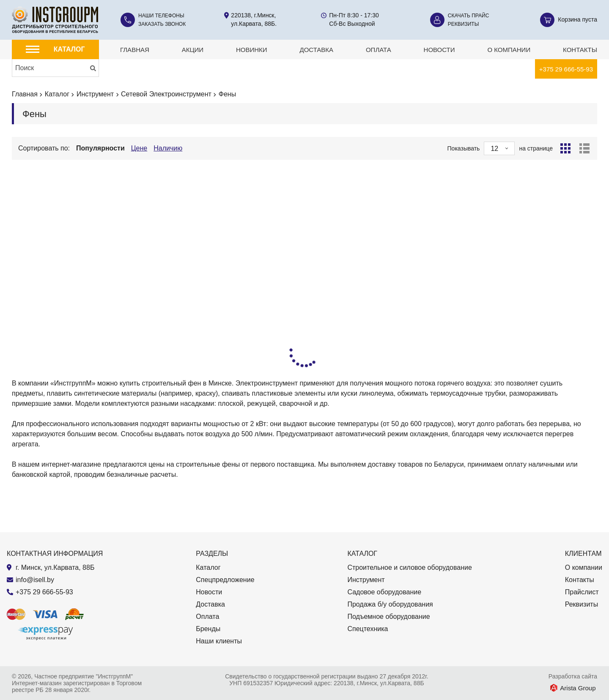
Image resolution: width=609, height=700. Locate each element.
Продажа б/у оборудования (390, 604)
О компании (509, 50)
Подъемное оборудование (388, 617)
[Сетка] (565, 148)
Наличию (168, 148)
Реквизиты (463, 24)
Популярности (100, 148)
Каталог (57, 94)
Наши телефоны (161, 16)
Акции (193, 50)
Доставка (316, 50)
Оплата (379, 50)
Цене (139, 148)
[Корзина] (569, 20)
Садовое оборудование (384, 592)
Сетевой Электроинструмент (166, 94)
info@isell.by (35, 580)
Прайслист (582, 592)
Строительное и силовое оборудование (409, 567)
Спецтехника (368, 629)
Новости (439, 50)
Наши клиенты (219, 641)
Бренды (208, 629)
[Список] (584, 148)
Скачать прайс (468, 16)
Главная (135, 50)
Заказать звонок (162, 24)
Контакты (580, 50)
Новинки (252, 50)
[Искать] (93, 68)
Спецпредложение (225, 580)
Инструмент (95, 94)
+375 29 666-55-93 (566, 69)
